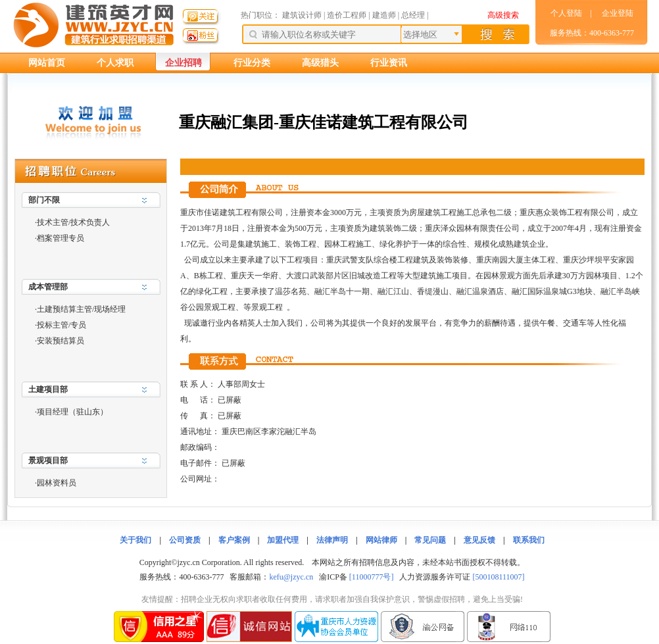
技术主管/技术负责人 (73, 222)
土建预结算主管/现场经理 (81, 309)
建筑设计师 (303, 15)
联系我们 (529, 540)
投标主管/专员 (61, 325)
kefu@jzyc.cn (291, 577)
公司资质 (185, 540)
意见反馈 (479, 540)
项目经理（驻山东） (72, 412)
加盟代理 (283, 540)
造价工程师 (347, 15)
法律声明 (332, 540)
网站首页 (47, 63)
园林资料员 (57, 483)
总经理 (413, 15)
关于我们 (135, 540)
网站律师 (381, 540)
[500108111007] (498, 577)
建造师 (384, 15)
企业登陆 (618, 13)
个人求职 (115, 63)
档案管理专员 (61, 238)
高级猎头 (320, 63)
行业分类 (252, 63)
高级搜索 (503, 15)
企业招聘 (183, 63)
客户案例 (234, 540)
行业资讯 (389, 63)
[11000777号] (372, 577)
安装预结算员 (61, 341)
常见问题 (430, 540)
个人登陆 (566, 13)
